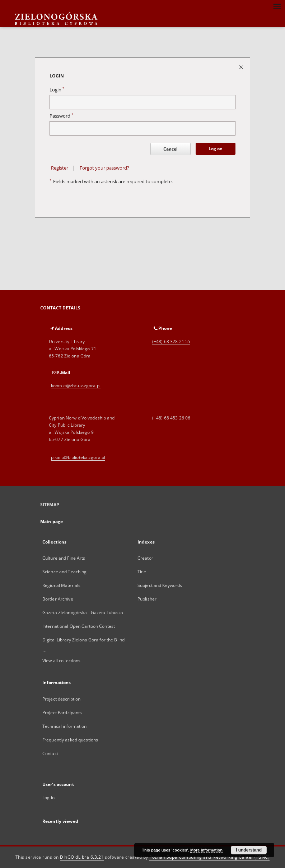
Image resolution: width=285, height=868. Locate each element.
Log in (48, 798)
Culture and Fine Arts (64, 558)
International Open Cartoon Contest (79, 626)
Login (57, 90)
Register (60, 168)
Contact (50, 753)
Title (142, 572)
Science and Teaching (64, 572)
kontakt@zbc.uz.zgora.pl (76, 386)
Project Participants (62, 713)
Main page (52, 521)
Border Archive (58, 599)
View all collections (61, 661)
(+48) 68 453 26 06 (171, 418)
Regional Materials (61, 585)
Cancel (170, 149)
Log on (216, 149)
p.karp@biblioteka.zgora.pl (78, 457)
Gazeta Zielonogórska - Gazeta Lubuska (83, 613)
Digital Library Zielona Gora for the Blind (83, 640)
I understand (249, 850)
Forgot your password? (104, 168)
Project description (61, 699)
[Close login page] (242, 67)
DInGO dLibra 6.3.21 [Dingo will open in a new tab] (82, 857)
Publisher (147, 599)
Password (61, 116)
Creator (145, 558)
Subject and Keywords (160, 585)
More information (206, 850)
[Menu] (277, 6)
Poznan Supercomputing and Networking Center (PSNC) (209, 857)
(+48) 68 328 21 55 (171, 341)
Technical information (65, 726)
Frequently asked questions (70, 740)
